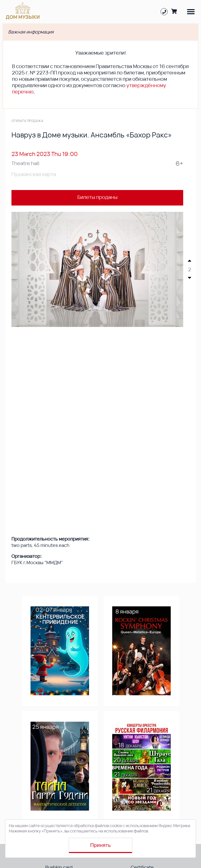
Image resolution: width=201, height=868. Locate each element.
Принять (101, 845)
